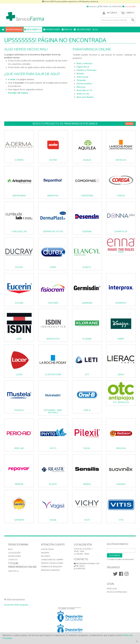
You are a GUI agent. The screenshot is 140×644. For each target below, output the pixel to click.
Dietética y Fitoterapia (87, 70)
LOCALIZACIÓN (14, 553)
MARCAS (67, 29)
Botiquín (80, 73)
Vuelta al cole (83, 94)
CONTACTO (13, 560)
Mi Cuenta (23, 93)
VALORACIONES (82, 29)
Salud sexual (82, 77)
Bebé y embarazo (85, 63)
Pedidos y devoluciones (52, 563)
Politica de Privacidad (117, 592)
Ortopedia (81, 80)
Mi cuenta (46, 556)
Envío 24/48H (129, 7)
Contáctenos (47, 549)
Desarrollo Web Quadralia (16, 605)
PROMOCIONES (52, 29)
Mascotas (81, 87)
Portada (12, 93)
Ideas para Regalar (85, 97)
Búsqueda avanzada (50, 570)
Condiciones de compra (52, 560)
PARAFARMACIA (14, 29)
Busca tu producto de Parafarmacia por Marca (83, 124)
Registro (45, 553)
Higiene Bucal (83, 67)
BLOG (95, 29)
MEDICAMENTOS (33, 29)
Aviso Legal (112, 589)
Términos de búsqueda (52, 567)
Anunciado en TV (84, 90)
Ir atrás (12, 79)
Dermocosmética (84, 84)
